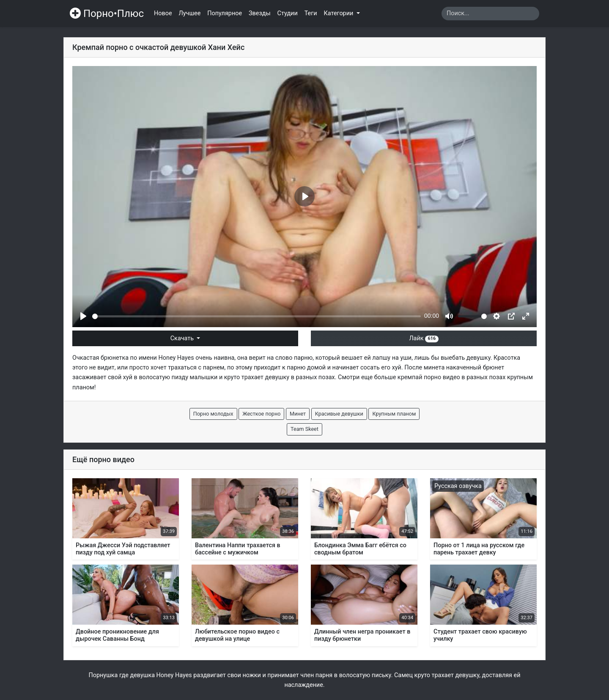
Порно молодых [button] (213, 414)
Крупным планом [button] (394, 414)
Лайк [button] (424, 338)
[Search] (490, 14)
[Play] (83, 316)
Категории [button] (339, 13)
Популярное (225, 13)
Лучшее (190, 13)
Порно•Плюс (107, 14)
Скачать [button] (183, 338)
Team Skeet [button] (304, 429)
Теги (311, 13)
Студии (288, 13)
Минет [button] (298, 414)
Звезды (260, 13)
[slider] (256, 316)
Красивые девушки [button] (339, 414)
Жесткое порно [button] (261, 414)
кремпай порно (419, 377)
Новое (163, 13)
